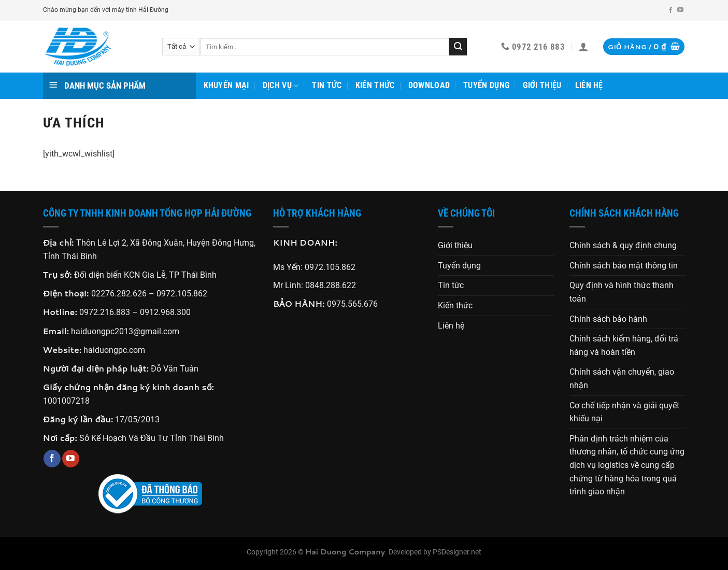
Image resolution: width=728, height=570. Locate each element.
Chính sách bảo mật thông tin (624, 266)
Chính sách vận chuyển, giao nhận (622, 379)
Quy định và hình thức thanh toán (622, 292)
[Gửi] (458, 47)
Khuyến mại (226, 85)
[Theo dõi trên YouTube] (680, 10)
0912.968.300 (165, 312)
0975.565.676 (352, 304)
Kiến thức (375, 85)
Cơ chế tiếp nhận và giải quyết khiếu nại (624, 412)
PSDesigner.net (457, 552)
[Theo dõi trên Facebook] (670, 10)
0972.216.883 (105, 312)
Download (429, 85)
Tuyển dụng (486, 85)
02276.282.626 (120, 294)
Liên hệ (589, 85)
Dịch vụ (281, 85)
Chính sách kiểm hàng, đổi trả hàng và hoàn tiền (624, 345)
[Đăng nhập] (583, 47)
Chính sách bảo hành (608, 319)
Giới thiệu (542, 85)
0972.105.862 (182, 294)
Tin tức (327, 85)
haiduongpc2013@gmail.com (125, 331)
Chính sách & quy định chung (623, 245)
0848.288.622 (331, 285)
